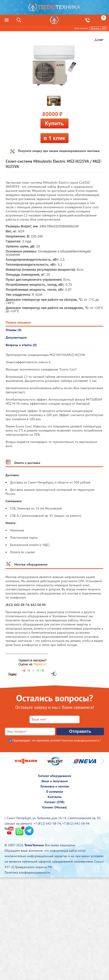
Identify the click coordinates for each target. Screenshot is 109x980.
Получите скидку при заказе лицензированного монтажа (59, 151)
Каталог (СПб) (54, 802)
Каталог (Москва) (55, 807)
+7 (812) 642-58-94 (76, 823)
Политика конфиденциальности (27, 872)
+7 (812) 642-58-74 (47, 823)
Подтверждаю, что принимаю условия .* (57, 741)
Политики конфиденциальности (80, 740)
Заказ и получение (54, 781)
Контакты (55, 797)
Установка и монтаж (55, 786)
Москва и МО (98, 28)
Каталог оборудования (55, 776)
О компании (55, 792)
